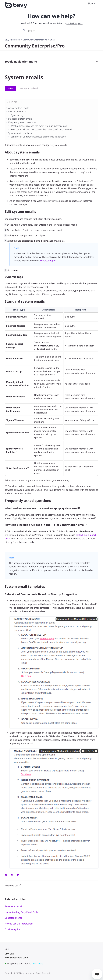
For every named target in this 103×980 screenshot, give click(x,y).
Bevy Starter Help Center (17, 958)
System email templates (20, 133)
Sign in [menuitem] (92, 3)
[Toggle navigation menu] (85, 4)
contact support (75, 23)
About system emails (19, 108)
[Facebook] (6, 876)
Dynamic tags (17, 115)
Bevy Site (9, 954)
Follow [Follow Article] (10, 88)
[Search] (52, 31)
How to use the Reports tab (19, 924)
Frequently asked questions (22, 122)
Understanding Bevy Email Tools (21, 912)
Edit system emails (17, 112)
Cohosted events (13, 918)
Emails (53, 40)
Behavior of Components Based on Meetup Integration (38, 137)
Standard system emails (20, 119)
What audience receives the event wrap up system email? (39, 126)
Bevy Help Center (12, 40)
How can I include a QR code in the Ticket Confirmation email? (42, 129)
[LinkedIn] (18, 876)
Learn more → (39, 964)
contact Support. (49, 260)
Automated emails (14, 906)
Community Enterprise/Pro (35, 40)
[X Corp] (12, 876)
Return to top (13, 885)
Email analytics (12, 929)
